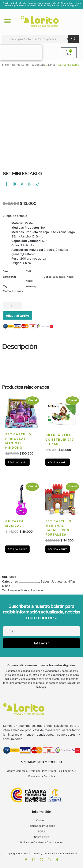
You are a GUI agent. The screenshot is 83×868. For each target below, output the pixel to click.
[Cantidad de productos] (12, 306)
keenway (31, 286)
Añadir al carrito (18, 315)
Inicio (5, 65)
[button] (7, 21)
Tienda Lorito (20, 65)
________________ (34, 277)
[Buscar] (73, 39)
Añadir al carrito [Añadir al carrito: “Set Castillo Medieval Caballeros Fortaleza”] (58, 549)
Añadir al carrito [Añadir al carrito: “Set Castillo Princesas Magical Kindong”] (17, 462)
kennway (18, 291)
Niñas (52, 65)
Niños (29, 281)
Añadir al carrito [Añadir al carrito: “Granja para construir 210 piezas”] (58, 462)
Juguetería (38, 65)
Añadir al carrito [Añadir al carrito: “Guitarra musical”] (17, 549)
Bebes (48, 277)
